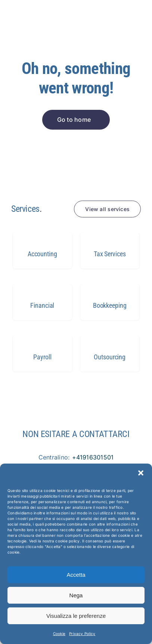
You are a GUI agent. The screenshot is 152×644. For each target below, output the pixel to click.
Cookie (59, 634)
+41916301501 (93, 457)
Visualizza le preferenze (76, 616)
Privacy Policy (82, 634)
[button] (141, 473)
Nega (76, 595)
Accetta (76, 575)
